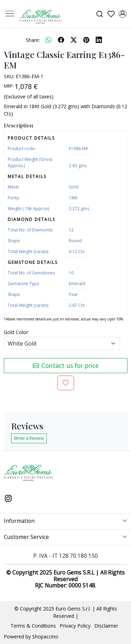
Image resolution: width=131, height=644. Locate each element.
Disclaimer (106, 626)
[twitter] (74, 40)
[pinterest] (86, 40)
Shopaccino (45, 636)
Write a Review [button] (29, 438)
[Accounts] (122, 14)
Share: (33, 40)
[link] (99, 14)
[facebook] (61, 40)
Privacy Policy (75, 626)
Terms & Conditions (33, 626)
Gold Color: (16, 332)
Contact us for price (66, 365)
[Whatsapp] (49, 40)
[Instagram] (8, 499)
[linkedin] (99, 40)
